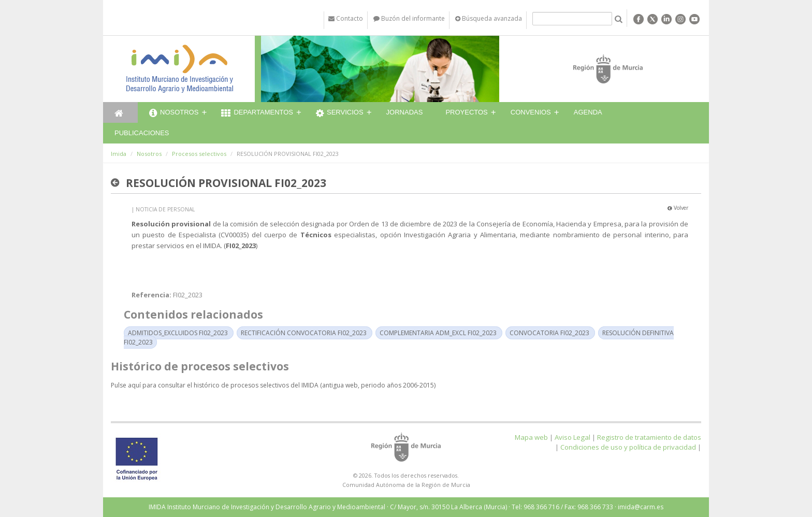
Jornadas (405, 112)
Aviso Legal (572, 437)
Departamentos (257, 113)
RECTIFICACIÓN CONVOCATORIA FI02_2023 (304, 333)
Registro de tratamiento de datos (649, 437)
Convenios (531, 112)
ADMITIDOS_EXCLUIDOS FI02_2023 (178, 333)
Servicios (340, 113)
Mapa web (531, 437)
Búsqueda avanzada (489, 18)
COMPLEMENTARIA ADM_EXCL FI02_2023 (438, 333)
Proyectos (466, 112)
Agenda (588, 112)
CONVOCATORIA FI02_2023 (549, 333)
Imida (119, 154)
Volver (678, 208)
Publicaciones (142, 133)
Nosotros (174, 113)
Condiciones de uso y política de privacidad (628, 447)
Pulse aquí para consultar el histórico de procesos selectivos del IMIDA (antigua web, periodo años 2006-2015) (273, 385)
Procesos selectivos (199, 154)
